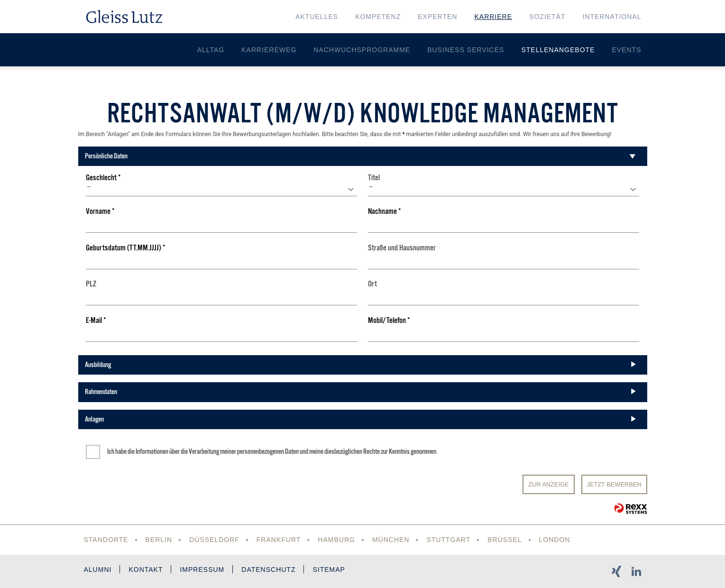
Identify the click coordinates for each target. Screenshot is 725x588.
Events (626, 50)
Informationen (152, 451)
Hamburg (336, 540)
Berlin (159, 540)
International (612, 17)
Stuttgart (448, 540)
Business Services (466, 50)
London (555, 540)
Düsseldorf (214, 540)
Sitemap (329, 570)
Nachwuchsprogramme (362, 50)
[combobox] (221, 189)
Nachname (385, 212)
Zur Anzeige (548, 484)
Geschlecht (103, 178)
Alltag (211, 50)
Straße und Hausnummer (402, 248)
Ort (372, 284)
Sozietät (547, 17)
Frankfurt (279, 540)
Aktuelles (317, 17)
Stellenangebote (558, 50)
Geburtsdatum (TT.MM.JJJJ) (126, 248)
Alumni (98, 570)
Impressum (202, 570)
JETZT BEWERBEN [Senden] (614, 484)
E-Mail (96, 321)
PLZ (91, 284)
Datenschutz (268, 570)
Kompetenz (378, 17)
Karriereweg (269, 50)
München (391, 540)
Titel (374, 178)
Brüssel (505, 540)
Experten (437, 17)
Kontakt (146, 570)
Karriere (493, 17)
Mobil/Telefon (389, 321)
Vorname (100, 212)
